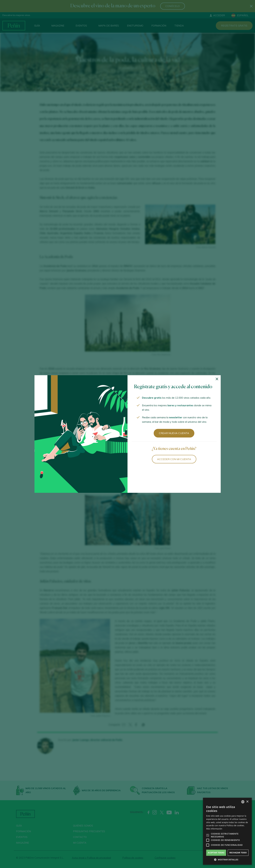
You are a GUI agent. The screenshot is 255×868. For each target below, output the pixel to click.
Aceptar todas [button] (216, 853)
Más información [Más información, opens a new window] (214, 829)
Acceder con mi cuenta (174, 459)
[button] (227, 860)
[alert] (227, 831)
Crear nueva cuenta (174, 433)
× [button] (247, 802)
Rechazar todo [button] (238, 853)
